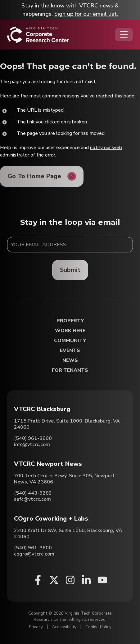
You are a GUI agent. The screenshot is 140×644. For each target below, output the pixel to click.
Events (70, 351)
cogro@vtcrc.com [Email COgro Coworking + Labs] (34, 554)
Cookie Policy (98, 627)
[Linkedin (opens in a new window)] (86, 580)
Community (70, 341)
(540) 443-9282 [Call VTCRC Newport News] (33, 493)
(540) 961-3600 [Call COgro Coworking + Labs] (33, 548)
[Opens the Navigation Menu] (124, 35)
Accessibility (64, 627)
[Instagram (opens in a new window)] (70, 580)
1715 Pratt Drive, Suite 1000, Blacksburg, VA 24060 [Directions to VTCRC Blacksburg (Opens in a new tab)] (67, 424)
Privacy (36, 627)
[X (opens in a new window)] (54, 580)
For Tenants (70, 370)
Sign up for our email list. (86, 14)
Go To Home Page (34, 176)
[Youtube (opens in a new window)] (102, 580)
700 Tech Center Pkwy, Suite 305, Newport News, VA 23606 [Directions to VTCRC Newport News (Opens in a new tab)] (64, 479)
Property (70, 321)
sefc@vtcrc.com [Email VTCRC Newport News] (32, 499)
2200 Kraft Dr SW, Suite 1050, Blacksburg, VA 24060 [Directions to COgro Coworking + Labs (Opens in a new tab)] (68, 534)
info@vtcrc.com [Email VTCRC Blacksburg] (32, 444)
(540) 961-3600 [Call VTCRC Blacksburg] (33, 438)
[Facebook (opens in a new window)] (38, 580)
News (70, 361)
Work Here (70, 331)
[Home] (38, 35)
